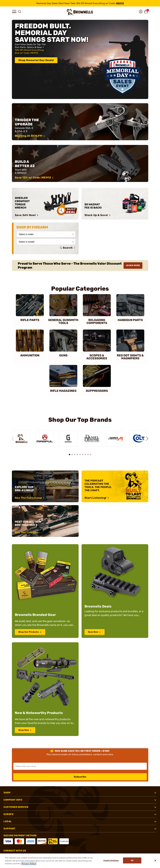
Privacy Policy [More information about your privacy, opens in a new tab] (29, 864)
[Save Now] (115, 590)
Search (68, 248)
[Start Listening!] (115, 485)
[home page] (80, 12)
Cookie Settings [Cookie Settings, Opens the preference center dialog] (110, 861)
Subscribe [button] (80, 775)
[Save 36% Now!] (45, 204)
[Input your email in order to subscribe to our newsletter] (80, 764)
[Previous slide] (12, 438)
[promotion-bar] (80, 3)
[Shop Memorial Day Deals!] (80, 59)
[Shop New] (45, 688)
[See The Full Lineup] (45, 485)
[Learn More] (80, 265)
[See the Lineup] (45, 519)
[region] (80, 435)
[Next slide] (148, 438)
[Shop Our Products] (45, 590)
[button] (14, 12)
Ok (133, 861)
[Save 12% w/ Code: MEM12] (80, 163)
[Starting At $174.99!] (80, 122)
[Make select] (46, 234)
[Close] (155, 861)
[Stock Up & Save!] (115, 204)
